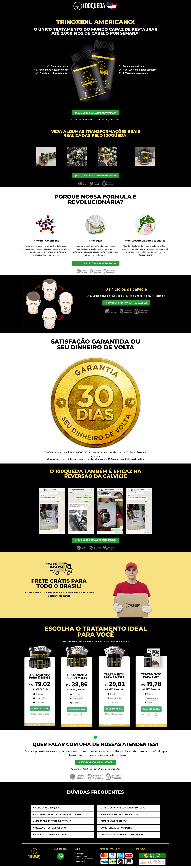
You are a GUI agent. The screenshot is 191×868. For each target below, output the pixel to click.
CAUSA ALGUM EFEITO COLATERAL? (53, 823)
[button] (63, 809)
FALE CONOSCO (61, 851)
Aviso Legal (79, 855)
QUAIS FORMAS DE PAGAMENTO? (117, 829)
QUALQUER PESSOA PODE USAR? (51, 829)
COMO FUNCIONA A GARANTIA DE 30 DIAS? (122, 836)
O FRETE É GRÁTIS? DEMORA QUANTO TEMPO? (124, 809)
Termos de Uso (80, 863)
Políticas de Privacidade (84, 860)
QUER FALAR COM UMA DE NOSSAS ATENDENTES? (96, 745)
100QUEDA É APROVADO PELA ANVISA (119, 816)
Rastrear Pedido (81, 858)
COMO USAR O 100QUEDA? (48, 809)
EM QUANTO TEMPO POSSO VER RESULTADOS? (58, 816)
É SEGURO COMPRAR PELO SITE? (51, 836)
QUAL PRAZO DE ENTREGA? (114, 823)
